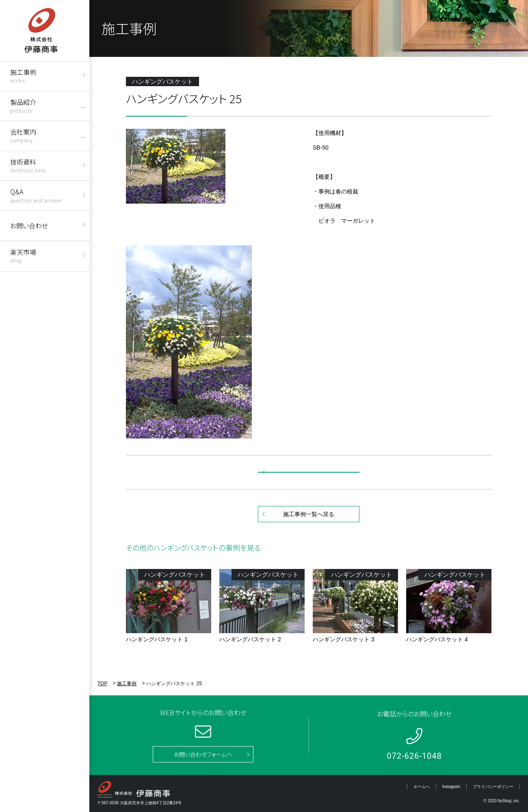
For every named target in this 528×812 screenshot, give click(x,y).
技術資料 (28, 165)
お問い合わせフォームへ (203, 754)
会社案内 (23, 135)
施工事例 (23, 75)
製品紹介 (23, 105)
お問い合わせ (29, 226)
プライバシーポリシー (493, 787)
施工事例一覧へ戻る (309, 514)
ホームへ (422, 787)
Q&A (36, 195)
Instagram (451, 787)
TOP (102, 684)
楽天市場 (23, 255)
